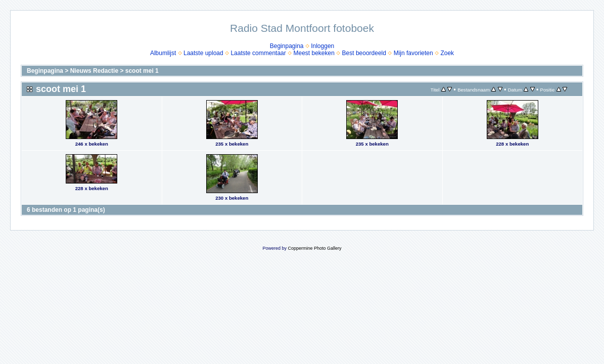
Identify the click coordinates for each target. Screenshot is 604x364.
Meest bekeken (314, 53)
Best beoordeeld (364, 53)
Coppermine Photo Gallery (314, 248)
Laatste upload (203, 53)
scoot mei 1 (142, 71)
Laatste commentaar (258, 53)
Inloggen (322, 46)
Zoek (447, 53)
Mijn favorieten (413, 53)
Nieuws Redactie (94, 71)
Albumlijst (163, 53)
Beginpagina (287, 46)
